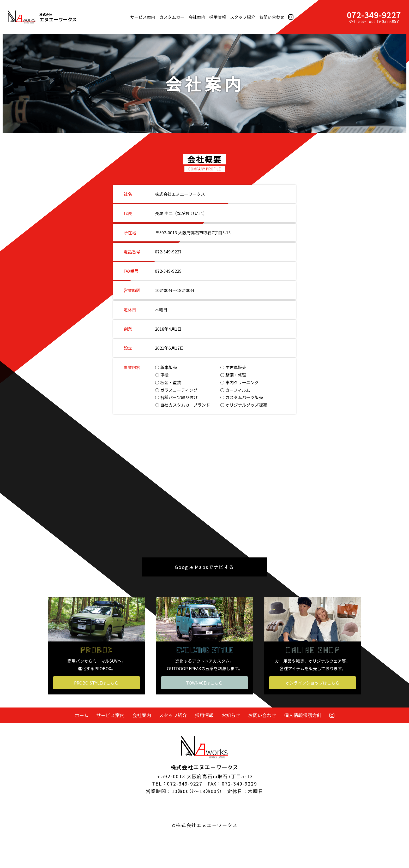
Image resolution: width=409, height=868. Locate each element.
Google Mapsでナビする (204, 567)
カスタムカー (172, 17)
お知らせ (231, 715)
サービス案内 (143, 17)
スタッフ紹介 (243, 17)
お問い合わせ (272, 17)
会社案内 (197, 17)
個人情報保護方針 (303, 715)
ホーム (82, 715)
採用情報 (218, 17)
